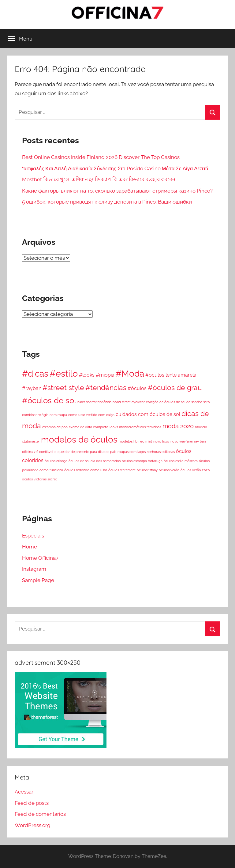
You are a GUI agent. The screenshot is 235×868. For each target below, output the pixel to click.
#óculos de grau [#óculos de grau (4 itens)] (175, 387)
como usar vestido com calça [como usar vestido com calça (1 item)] (91, 415)
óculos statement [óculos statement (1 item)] (122, 470)
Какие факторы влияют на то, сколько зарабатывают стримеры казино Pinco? (117, 191)
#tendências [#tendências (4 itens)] (106, 387)
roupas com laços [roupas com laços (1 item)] (132, 452)
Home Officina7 (40, 558)
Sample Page (38, 580)
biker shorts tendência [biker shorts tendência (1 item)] (94, 402)
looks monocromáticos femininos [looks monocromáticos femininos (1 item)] (135, 427)
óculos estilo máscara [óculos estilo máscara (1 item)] (181, 461)
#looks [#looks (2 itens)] (87, 375)
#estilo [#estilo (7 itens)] (64, 373)
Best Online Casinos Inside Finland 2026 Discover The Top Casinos (101, 157)
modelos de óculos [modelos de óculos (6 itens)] (79, 439)
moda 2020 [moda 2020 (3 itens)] (178, 426)
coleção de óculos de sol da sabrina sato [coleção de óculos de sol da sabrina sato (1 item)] (178, 402)
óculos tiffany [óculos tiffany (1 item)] (147, 470)
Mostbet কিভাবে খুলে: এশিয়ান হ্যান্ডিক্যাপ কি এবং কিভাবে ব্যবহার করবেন (99, 179)
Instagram (34, 569)
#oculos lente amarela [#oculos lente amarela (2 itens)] (171, 375)
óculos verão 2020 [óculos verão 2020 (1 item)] (195, 470)
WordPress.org (33, 825)
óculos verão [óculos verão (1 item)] (169, 470)
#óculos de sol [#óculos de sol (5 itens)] (49, 400)
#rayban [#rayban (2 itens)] (32, 388)
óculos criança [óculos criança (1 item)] (56, 461)
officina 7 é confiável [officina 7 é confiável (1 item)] (38, 452)
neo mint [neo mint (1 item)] (145, 441)
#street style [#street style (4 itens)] (63, 387)
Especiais (33, 536)
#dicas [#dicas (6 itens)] (35, 374)
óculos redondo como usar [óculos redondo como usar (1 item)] (86, 470)
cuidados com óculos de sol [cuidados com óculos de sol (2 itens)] (148, 414)
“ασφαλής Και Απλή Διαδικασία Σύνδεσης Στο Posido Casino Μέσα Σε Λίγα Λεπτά (115, 168)
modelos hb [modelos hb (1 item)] (128, 441)
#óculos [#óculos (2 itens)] (137, 388)
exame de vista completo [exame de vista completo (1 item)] (89, 427)
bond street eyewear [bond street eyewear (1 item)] (129, 402)
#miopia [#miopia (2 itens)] (105, 375)
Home (30, 547)
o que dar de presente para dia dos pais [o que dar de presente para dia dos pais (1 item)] (85, 452)
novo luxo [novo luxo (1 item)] (161, 441)
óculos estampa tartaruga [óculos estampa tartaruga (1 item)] (142, 461)
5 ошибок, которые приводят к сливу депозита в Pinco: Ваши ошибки (107, 202)
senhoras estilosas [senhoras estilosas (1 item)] (161, 452)
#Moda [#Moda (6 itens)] (130, 374)
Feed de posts (32, 803)
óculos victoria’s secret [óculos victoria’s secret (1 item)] (39, 479)
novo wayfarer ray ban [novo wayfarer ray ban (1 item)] (188, 441)
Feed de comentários (40, 814)
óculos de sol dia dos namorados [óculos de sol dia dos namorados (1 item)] (95, 461)
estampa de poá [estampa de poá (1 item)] (55, 427)
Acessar (24, 792)
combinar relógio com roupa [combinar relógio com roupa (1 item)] (45, 415)
